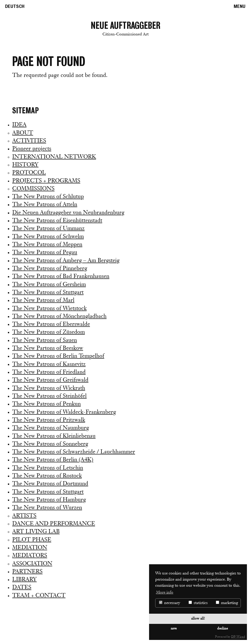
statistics (198, 603)
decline (222, 629)
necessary (170, 603)
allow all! (198, 619)
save (174, 629)
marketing (227, 603)
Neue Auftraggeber (125, 30)
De (15, 6)
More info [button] (165, 593)
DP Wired (238, 637)
